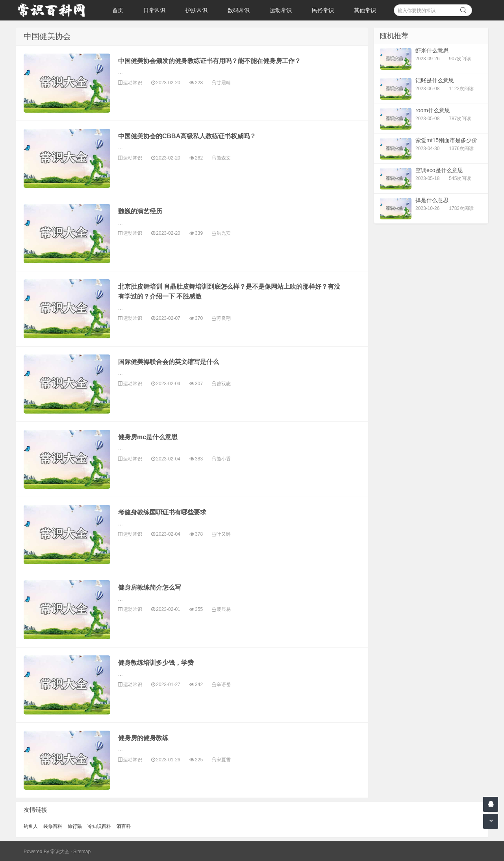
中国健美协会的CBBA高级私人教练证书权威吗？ (187, 136)
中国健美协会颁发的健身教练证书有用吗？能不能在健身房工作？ (209, 61)
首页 (118, 10)
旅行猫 (75, 826)
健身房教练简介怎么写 (150, 587)
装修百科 (53, 826)
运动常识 (281, 10)
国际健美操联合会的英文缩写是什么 (169, 362)
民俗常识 (323, 10)
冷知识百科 (99, 826)
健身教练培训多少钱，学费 (156, 663)
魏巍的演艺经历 (140, 211)
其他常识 (365, 10)
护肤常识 (196, 10)
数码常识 (239, 10)
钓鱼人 (31, 826)
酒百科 (124, 826)
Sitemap (82, 852)
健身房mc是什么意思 (148, 437)
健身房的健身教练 (143, 738)
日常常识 (154, 10)
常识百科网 (55, 10)
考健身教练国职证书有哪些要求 (162, 512)
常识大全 (60, 852)
